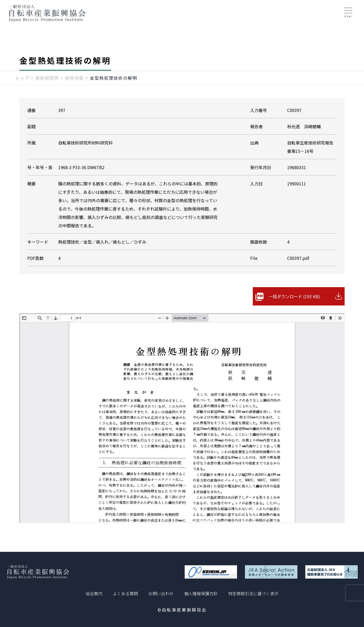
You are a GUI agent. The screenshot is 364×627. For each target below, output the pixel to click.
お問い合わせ (161, 593)
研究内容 (74, 78)
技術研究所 (47, 78)
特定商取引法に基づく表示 (253, 593)
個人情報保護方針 (201, 593)
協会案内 (94, 593)
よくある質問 (125, 593)
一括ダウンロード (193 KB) (294, 296)
